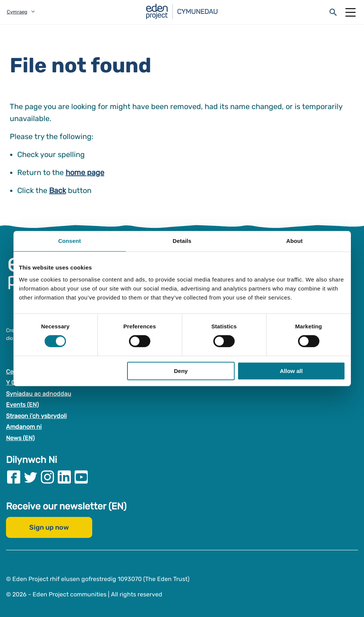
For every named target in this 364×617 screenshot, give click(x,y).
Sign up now (49, 527)
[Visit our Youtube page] (81, 477)
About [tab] (295, 241)
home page (85, 172)
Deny (181, 371)
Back (58, 190)
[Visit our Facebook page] (14, 477)
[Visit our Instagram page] (47, 477)
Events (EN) (22, 405)
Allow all (291, 371)
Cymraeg (17, 12)
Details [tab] (182, 241)
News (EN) (20, 438)
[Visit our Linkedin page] (64, 477)
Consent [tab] (70, 241)
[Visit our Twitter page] (31, 477)
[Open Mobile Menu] (351, 12)
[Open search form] (333, 12)
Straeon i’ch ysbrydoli (36, 416)
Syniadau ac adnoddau (39, 393)
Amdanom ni (24, 427)
